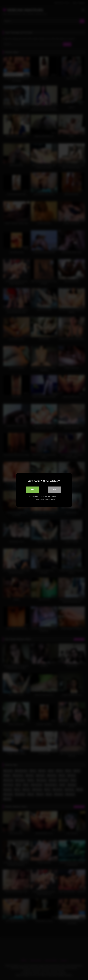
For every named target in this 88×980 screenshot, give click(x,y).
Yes (33, 489)
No (55, 489)
